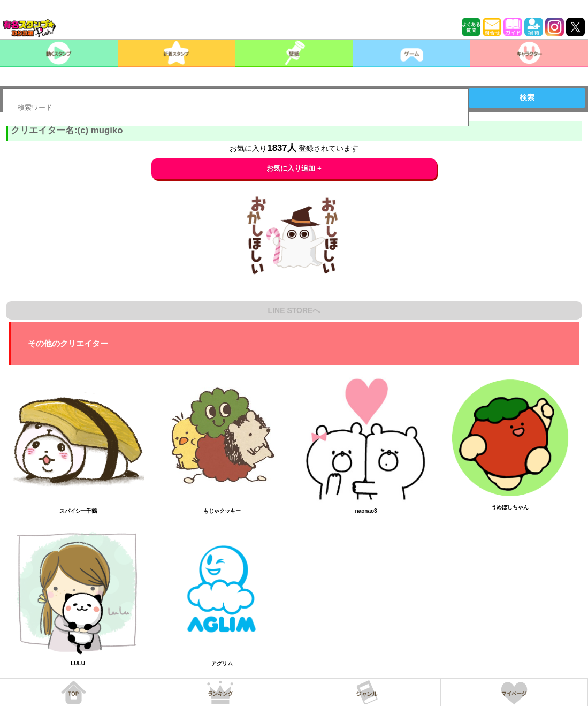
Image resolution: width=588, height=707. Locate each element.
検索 (527, 97)
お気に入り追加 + (294, 168)
